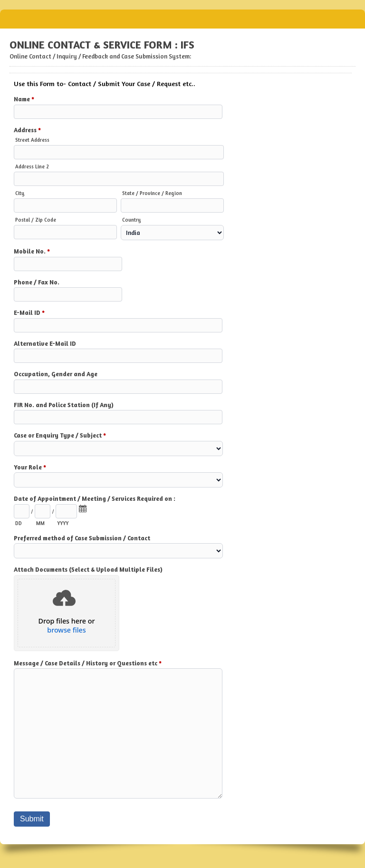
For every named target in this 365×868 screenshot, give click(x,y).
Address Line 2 (32, 166)
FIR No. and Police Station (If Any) (64, 405)
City (20, 193)
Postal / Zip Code (36, 220)
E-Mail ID (29, 313)
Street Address (32, 140)
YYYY (63, 523)
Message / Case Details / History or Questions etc (88, 664)
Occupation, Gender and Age (56, 374)
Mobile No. (32, 252)
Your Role (30, 468)
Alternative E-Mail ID (45, 343)
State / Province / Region (152, 193)
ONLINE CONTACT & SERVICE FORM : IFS (182, 19)
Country (132, 220)
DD (19, 523)
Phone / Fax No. (37, 282)
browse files (66, 630)
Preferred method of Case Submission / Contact (82, 538)
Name (24, 100)
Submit (32, 819)
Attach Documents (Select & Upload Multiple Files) (88, 569)
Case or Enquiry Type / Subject (60, 436)
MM (40, 523)
